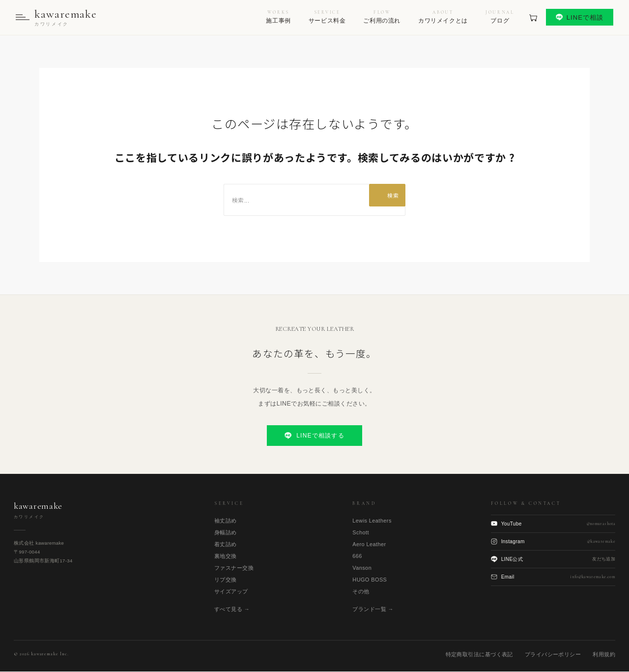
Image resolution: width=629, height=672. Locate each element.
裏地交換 (226, 557)
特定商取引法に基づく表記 (479, 655)
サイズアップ (231, 592)
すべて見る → (232, 610)
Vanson (362, 569)
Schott (361, 533)
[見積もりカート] (533, 18)
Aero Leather (369, 545)
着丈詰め (226, 545)
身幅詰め (226, 533)
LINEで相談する (314, 437)
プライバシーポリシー (553, 655)
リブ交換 (226, 581)
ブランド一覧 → (373, 610)
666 (357, 557)
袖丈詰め (226, 522)
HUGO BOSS (370, 581)
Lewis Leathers (372, 522)
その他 (361, 592)
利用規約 (604, 655)
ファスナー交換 (234, 569)
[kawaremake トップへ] (57, 18)
